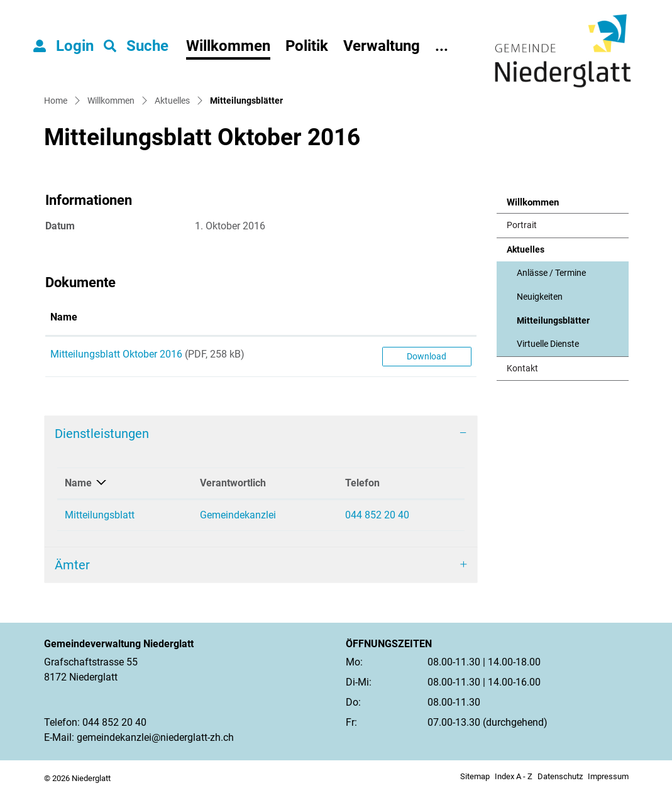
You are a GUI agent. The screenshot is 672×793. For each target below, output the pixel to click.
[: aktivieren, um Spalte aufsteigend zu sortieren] (427, 318)
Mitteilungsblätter (553, 324)
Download (427, 356)
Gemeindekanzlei (238, 515)
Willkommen (228, 46)
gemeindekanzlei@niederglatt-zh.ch (155, 737)
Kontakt (522, 369)
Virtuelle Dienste (548, 344)
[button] (136, 46)
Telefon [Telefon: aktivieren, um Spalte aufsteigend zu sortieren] (362, 483)
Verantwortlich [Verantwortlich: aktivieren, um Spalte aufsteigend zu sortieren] (233, 483)
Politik (307, 46)
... (442, 46)
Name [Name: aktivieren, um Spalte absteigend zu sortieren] (78, 483)
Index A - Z (514, 776)
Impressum (608, 776)
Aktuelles (526, 250)
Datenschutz (560, 776)
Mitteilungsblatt (100, 515)
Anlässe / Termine (551, 273)
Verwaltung (382, 46)
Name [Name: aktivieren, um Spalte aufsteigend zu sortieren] (64, 317)
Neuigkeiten (540, 297)
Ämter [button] (72, 565)
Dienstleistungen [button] (102, 434)
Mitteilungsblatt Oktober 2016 (116, 354)
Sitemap (475, 776)
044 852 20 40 (377, 515)
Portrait (522, 225)
